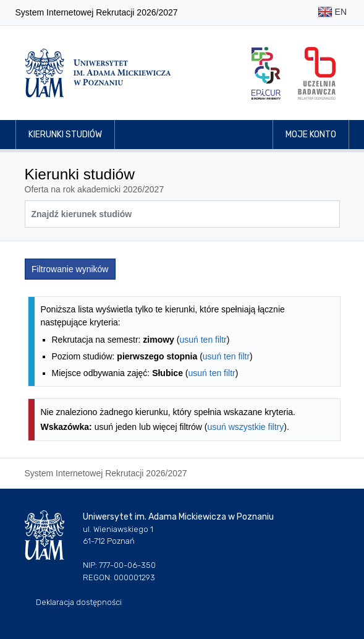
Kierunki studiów (65, 135)
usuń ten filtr (203, 340)
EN (332, 13)
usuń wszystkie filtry (246, 427)
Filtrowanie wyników (70, 269)
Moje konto (311, 135)
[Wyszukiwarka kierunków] (182, 214)
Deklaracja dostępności (79, 602)
